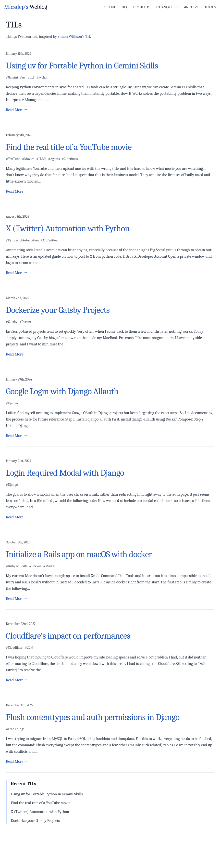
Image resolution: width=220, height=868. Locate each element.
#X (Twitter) (49, 240)
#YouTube (13, 159)
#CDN (29, 648)
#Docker (25, 322)
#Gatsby (12, 322)
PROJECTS (142, 7)
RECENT (109, 7)
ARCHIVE (191, 7)
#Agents (54, 159)
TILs (124, 7)
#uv (23, 77)
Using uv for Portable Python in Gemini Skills (47, 794)
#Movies (28, 159)
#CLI (31, 77)
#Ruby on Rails (17, 566)
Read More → (17, 110)
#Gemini (12, 77)
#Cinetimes (70, 159)
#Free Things (15, 729)
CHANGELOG (167, 7)
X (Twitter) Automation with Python (40, 812)
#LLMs (41, 159)
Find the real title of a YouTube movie (41, 803)
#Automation (30, 240)
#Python (42, 77)
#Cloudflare (14, 648)
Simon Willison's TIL (74, 37)
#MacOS (49, 566)
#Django (12, 403)
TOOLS (210, 7)
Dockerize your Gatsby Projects (35, 821)
